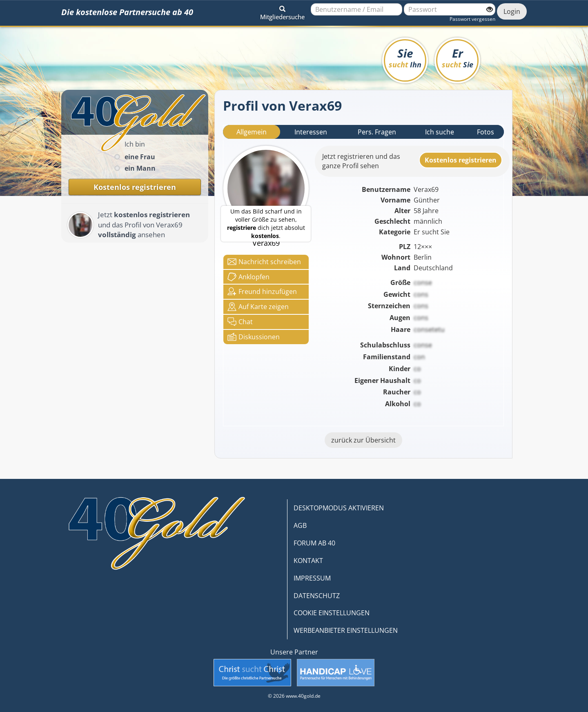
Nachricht (264, 262)
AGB (300, 525)
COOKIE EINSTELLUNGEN (332, 613)
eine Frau (140, 157)
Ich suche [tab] (440, 132)
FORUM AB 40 (314, 543)
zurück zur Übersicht (363, 440)
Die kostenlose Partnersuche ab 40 (127, 12)
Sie (405, 57)
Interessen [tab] (311, 132)
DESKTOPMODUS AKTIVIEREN (339, 508)
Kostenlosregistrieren (461, 160)
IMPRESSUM (312, 578)
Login (512, 11)
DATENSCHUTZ (317, 596)
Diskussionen (254, 337)
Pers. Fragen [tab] (377, 132)
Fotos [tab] (486, 132)
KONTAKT (308, 561)
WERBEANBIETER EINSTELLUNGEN (346, 630)
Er (458, 57)
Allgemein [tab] (252, 132)
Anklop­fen (248, 277)
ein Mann (140, 168)
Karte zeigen (258, 307)
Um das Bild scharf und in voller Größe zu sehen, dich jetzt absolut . (266, 224)
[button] (282, 11)
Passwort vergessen (472, 19)
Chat (240, 322)
